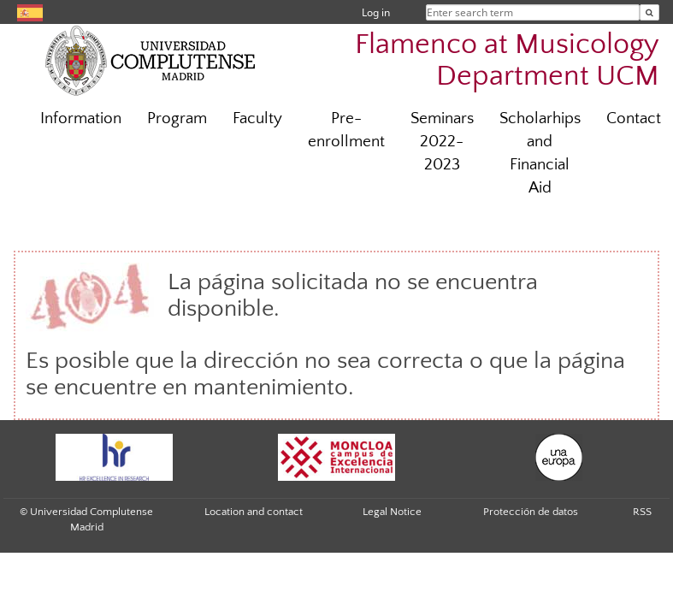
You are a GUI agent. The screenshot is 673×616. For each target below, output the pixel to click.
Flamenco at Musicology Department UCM (507, 61)
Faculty (257, 118)
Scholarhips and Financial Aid (540, 153)
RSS (642, 512)
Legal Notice (392, 512)
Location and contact (254, 512)
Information (81, 118)
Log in (376, 12)
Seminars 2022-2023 (442, 142)
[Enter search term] (649, 12)
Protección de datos (531, 512)
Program (177, 118)
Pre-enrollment (346, 130)
